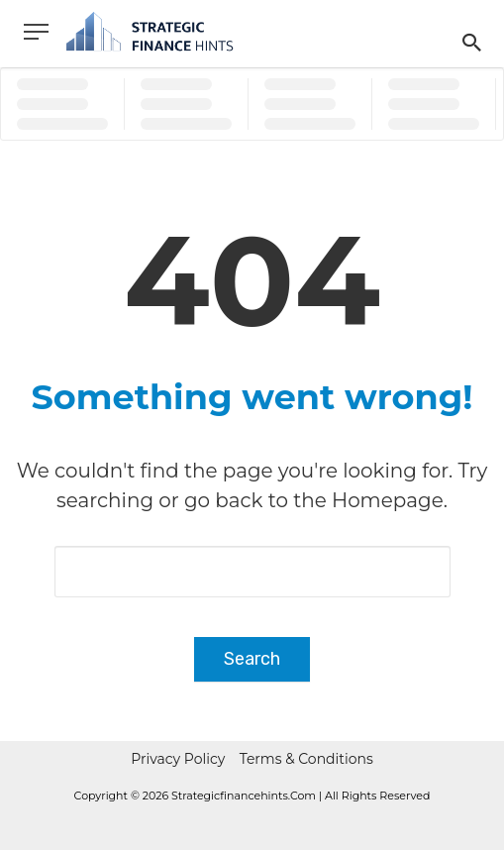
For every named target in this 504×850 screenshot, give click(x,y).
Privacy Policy (178, 759)
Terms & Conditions (306, 759)
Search (252, 659)
